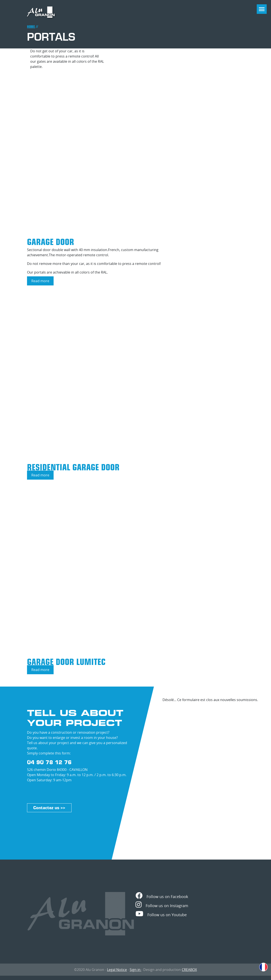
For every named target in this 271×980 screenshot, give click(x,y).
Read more (42, 282)
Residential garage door (73, 467)
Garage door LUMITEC (66, 662)
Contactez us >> (49, 808)
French (263, 967)
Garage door (51, 242)
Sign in (135, 970)
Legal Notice (117, 970)
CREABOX (189, 970)
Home (31, 27)
